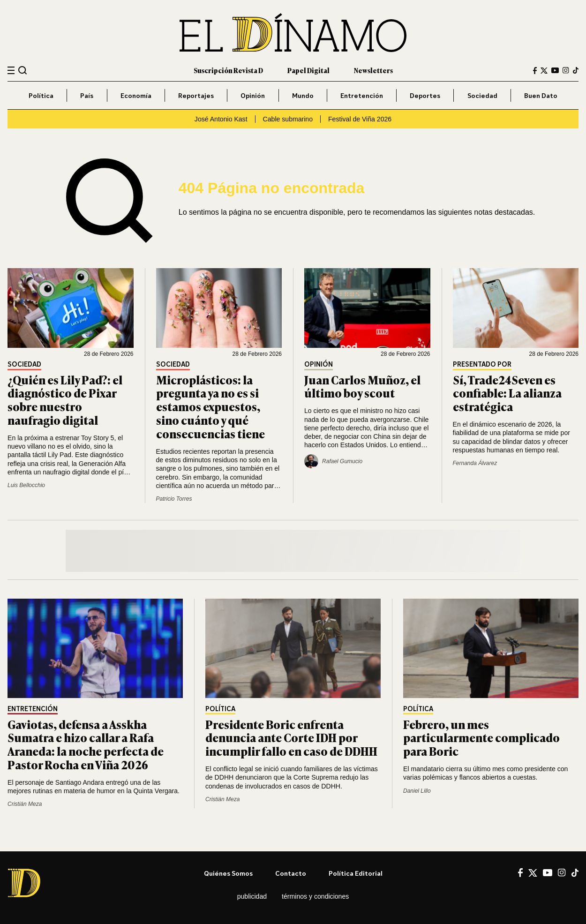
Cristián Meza (25, 804)
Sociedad (482, 95)
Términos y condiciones (315, 896)
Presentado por (482, 364)
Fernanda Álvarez (475, 463)
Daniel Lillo (417, 791)
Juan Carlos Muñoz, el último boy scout (362, 386)
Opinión (253, 95)
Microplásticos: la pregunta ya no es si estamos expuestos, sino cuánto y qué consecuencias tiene (210, 406)
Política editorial (356, 873)
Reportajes (196, 95)
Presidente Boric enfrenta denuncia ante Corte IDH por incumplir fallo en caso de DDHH (291, 738)
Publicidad (252, 896)
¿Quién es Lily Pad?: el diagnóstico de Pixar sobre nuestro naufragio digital (65, 400)
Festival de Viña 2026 (360, 119)
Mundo (303, 95)
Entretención (362, 95)
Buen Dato (541, 95)
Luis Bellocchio (26, 485)
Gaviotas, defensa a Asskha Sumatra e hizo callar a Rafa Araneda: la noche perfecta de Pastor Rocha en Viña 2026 (86, 744)
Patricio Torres (174, 499)
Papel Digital (308, 70)
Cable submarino (288, 119)
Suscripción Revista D (228, 70)
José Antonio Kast (221, 119)
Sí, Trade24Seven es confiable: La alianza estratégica (507, 393)
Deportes (425, 95)
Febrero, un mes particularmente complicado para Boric (481, 738)
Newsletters (373, 70)
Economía (136, 95)
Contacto (291, 873)
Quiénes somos (228, 873)
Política (41, 95)
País (87, 95)
